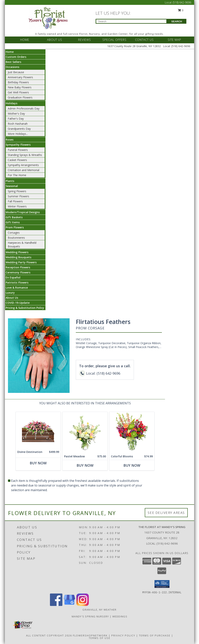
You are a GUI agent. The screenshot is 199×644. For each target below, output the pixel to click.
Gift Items (13, 222)
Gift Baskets (14, 217)
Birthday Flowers (18, 82)
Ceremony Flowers (18, 272)
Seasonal (12, 186)
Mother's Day (16, 114)
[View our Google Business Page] (69, 605)
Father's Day (16, 119)
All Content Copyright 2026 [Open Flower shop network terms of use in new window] (49, 635)
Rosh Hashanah (18, 124)
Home (10, 52)
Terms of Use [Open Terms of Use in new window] (100, 638)
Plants (10, 181)
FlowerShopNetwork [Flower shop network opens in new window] (90, 635)
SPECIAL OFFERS (114, 40)
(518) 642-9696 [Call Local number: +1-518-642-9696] (182, 2)
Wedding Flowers (17, 252)
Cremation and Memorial (24, 170)
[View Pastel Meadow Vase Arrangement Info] (85, 432)
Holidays (11, 103)
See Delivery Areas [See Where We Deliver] (166, 513)
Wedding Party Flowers (21, 262)
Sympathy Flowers (18, 145)
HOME (25, 40)
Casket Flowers (17, 160)
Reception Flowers (18, 267)
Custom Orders (16, 57)
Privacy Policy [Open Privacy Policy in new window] (123, 635)
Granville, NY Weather (99, 610)
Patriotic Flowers (17, 282)
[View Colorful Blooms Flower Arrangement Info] (132, 432)
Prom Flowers (15, 227)
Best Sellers (13, 62)
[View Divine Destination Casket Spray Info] (38, 430)
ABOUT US (55, 40)
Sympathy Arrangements (23, 165)
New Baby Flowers (20, 87)
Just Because (16, 72)
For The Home (17, 175)
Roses (10, 140)
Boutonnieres (16, 238)
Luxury (10, 293)
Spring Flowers (17, 191)
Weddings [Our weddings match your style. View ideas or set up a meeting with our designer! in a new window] (120, 616)
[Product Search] (131, 21)
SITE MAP (174, 40)
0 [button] (181, 10)
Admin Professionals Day (24, 108)
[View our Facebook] (56, 605)
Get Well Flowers (18, 92)
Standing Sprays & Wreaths (25, 155)
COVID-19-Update (18, 303)
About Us (12, 298)
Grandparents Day (19, 129)
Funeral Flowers (18, 150)
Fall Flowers (15, 201)
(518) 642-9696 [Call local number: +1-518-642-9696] (167, 543)
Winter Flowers (17, 206)
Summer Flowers (18, 196)
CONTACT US (144, 40)
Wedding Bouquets (18, 257)
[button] (162, 584)
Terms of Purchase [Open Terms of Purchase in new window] (155, 635)
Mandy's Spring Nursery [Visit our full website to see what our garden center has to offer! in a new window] (91, 616)
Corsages (14, 233)
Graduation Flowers (20, 97)
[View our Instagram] (83, 605)
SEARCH (177, 21)
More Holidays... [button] (18, 134)
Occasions (12, 67)
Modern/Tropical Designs (23, 212)
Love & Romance (17, 288)
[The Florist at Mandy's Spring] (48, 18)
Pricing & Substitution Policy (25, 308)
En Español (13, 277)
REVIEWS (85, 40)
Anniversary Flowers (20, 77)
